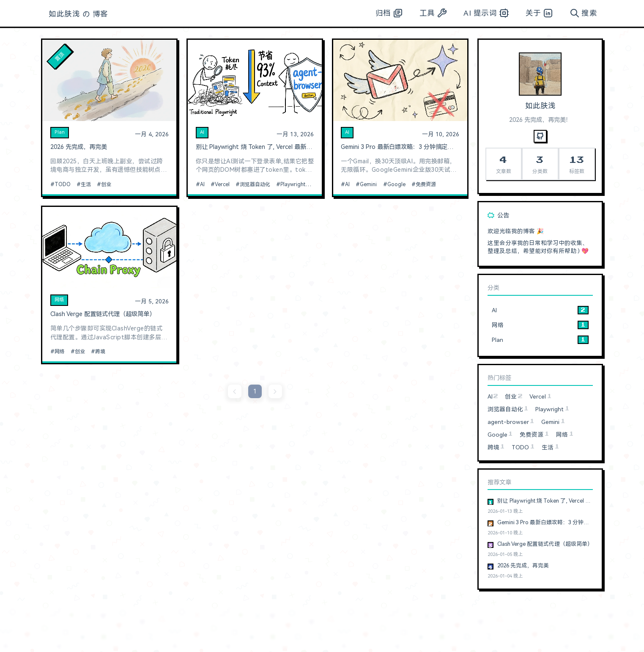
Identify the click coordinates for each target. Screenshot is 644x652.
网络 (59, 300)
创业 (106, 184)
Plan (60, 132)
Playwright (293, 184)
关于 (539, 13)
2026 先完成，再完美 (79, 147)
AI (202, 132)
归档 (389, 13)
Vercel (222, 184)
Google (396, 184)
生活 (86, 184)
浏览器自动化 (255, 184)
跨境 (100, 352)
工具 (433, 13)
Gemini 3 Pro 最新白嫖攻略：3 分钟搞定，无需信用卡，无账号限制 (400, 147)
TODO (63, 184)
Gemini (368, 184)
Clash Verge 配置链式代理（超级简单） (103, 314)
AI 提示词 (486, 13)
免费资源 (426, 184)
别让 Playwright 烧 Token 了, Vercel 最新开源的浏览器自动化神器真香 (255, 147)
